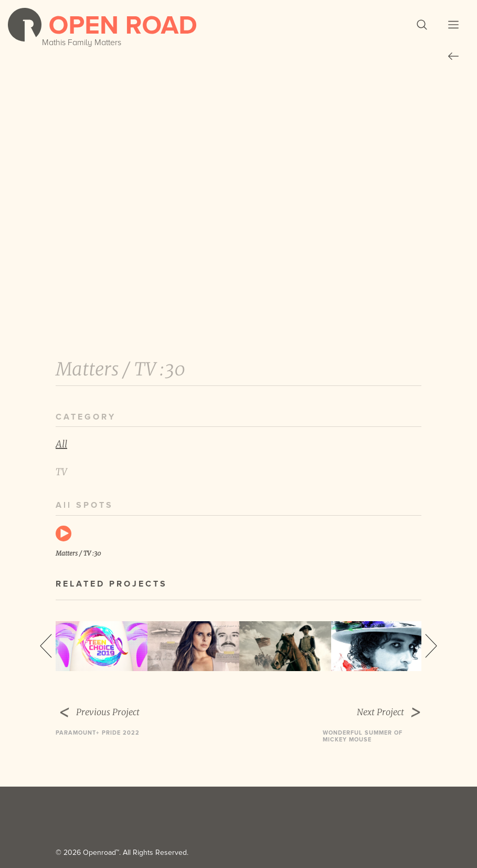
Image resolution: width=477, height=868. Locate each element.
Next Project (372, 713)
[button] (422, 25)
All (61, 444)
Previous (46, 646)
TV (61, 472)
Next (431, 646)
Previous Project (118, 713)
